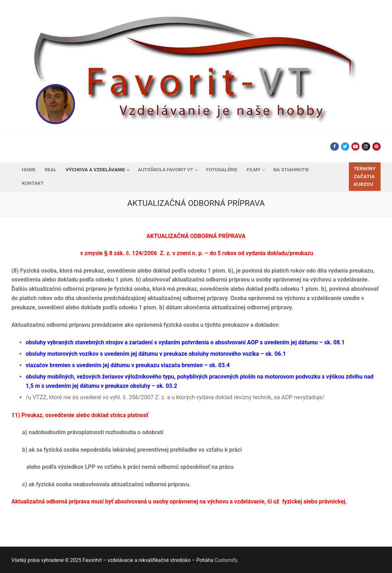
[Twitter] (345, 146)
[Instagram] (366, 146)
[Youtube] (355, 146)
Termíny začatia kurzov (365, 176)
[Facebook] (334, 146)
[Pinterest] (376, 146)
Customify (226, 560)
